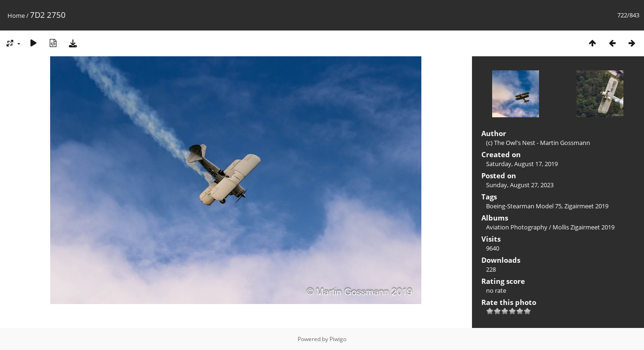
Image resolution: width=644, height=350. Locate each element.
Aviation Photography (517, 227)
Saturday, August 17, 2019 (522, 164)
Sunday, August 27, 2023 (520, 185)
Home (16, 15)
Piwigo (338, 339)
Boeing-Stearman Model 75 (524, 206)
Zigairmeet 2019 (586, 206)
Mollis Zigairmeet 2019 (584, 227)
